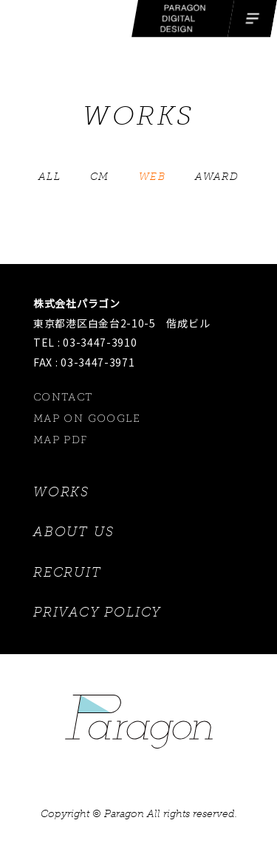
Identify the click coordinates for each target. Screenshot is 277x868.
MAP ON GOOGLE (87, 419)
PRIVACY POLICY (97, 612)
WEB (152, 177)
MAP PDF (61, 440)
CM (100, 177)
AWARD (217, 177)
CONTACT (64, 397)
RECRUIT (68, 572)
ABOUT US (73, 532)
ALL (49, 177)
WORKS (61, 492)
